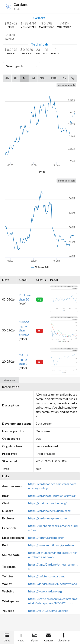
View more (9, 380)
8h (16, 78)
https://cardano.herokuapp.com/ (50, 511)
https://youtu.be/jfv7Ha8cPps (48, 611)
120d (54, 78)
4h (7, 78)
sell (39, 331)
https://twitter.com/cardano (47, 576)
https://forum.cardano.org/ (46, 538)
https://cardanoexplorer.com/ (48, 518)
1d (24, 78)
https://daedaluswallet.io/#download (53, 584)
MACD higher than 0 (23, 359)
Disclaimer (64, 638)
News (21, 638)
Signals (35, 638)
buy (39, 300)
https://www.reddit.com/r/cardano (51, 545)
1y (64, 78)
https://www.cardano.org (45, 591)
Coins (7, 638)
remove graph (66, 85)
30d (43, 78)
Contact (49, 638)
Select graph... (23, 66)
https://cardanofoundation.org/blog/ (52, 496)
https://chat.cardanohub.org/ (47, 503)
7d (33, 78)
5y (73, 78)
